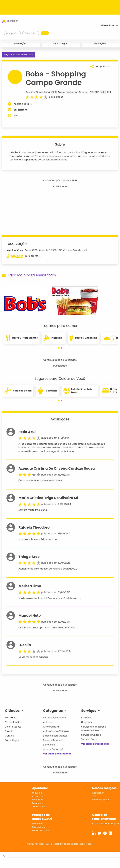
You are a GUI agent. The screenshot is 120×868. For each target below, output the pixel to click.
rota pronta (24, 256)
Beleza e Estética (53, 740)
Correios (86, 718)
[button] (59, 348)
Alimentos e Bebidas (55, 718)
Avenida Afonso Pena (38, 92)
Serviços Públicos (91, 735)
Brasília (9, 731)
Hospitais (86, 722)
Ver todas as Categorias (57, 754)
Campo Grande (79, 92)
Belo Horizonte (13, 727)
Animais (48, 722)
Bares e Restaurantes (55, 736)
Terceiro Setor (89, 739)
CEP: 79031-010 (103, 92)
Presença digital (101, 800)
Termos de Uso (40, 806)
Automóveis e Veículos (56, 731)
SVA (94, 796)
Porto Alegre (12, 740)
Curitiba (10, 736)
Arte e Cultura (51, 727)
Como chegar (60, 43)
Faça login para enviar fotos (19, 55)
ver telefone (21, 110)
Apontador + (99, 793)
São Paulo (11, 718)
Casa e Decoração (54, 749)
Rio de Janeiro (13, 722)
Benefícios (49, 745)
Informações (20, 43)
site (13, 116)
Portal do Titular (41, 830)
